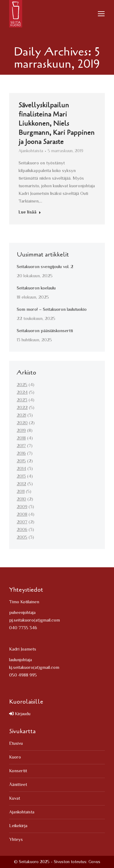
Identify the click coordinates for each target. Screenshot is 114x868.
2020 (22, 423)
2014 (21, 469)
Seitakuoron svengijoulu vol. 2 (45, 267)
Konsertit (18, 771)
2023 (22, 400)
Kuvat (15, 799)
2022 (22, 408)
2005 (22, 538)
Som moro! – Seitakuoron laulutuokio (52, 310)
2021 (21, 416)
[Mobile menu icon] (101, 14)
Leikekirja (18, 826)
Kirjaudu (20, 714)
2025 (22, 385)
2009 (22, 507)
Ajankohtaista (31, 152)
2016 (21, 454)
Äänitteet (18, 785)
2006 (22, 530)
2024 (22, 393)
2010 (21, 499)
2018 (21, 438)
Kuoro (15, 757)
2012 (21, 484)
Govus (94, 862)
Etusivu (16, 744)
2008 (22, 515)
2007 (22, 522)
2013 (21, 477)
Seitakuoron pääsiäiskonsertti (45, 331)
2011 (21, 492)
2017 (21, 446)
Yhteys (16, 840)
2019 (21, 431)
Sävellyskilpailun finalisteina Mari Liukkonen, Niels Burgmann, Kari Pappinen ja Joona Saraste (57, 124)
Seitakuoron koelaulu (36, 288)
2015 (21, 461)
